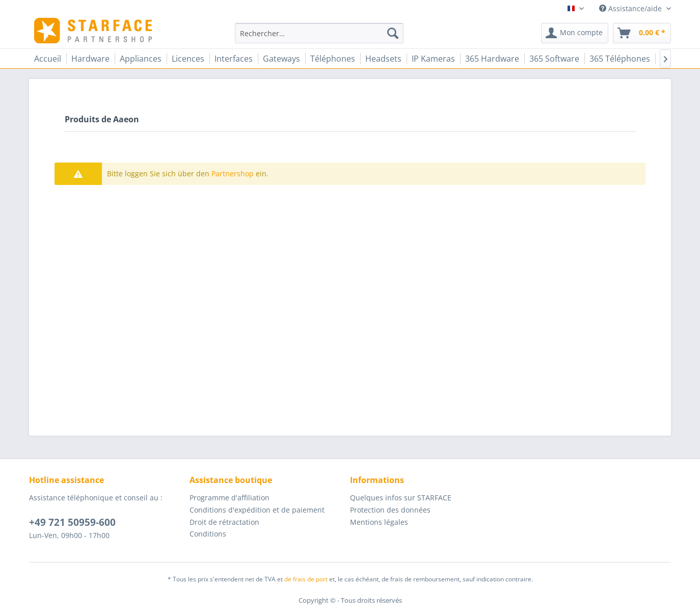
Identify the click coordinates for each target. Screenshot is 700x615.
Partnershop (233, 173)
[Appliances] (141, 59)
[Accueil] (48, 59)
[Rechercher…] (319, 33)
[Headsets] (383, 59)
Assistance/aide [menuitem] (631, 8)
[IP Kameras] (433, 59)
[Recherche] (393, 33)
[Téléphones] (333, 59)
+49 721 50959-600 (72, 522)
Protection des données (390, 510)
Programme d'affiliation (230, 498)
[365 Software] (554, 59)
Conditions (208, 534)
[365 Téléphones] (620, 59)
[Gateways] (281, 59)
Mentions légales (379, 522)
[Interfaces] (234, 59)
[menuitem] (319, 33)
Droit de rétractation (224, 522)
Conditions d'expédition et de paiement (257, 510)
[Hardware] (90, 59)
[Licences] (188, 59)
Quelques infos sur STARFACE (401, 498)
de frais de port (306, 579)
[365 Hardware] (492, 59)
